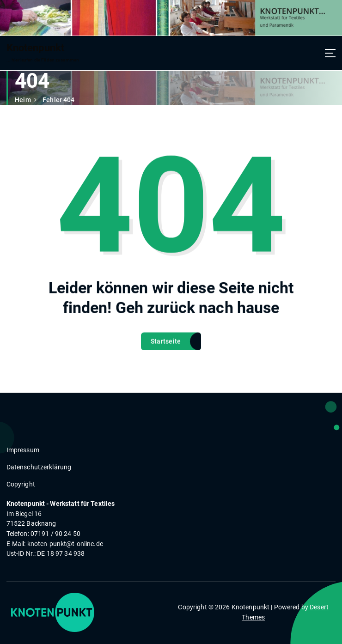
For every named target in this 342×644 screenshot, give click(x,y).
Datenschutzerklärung (39, 467)
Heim (23, 100)
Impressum (23, 450)
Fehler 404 (58, 100)
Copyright (21, 484)
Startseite (166, 349)
